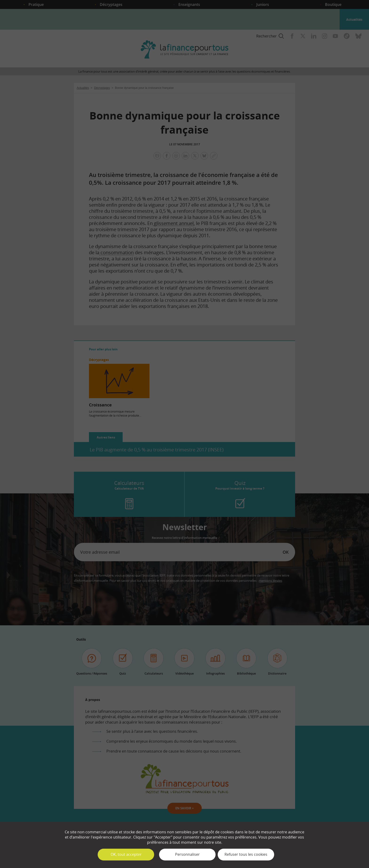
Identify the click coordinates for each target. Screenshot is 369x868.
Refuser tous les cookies (246, 854)
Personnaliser (187, 854)
